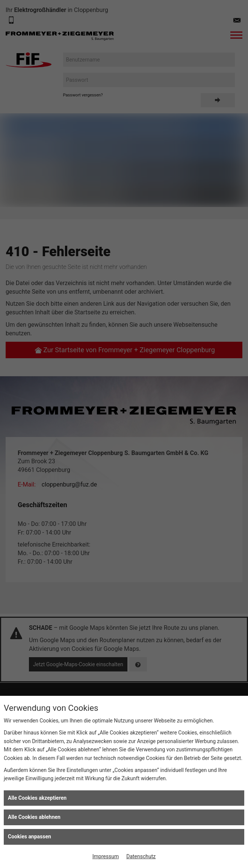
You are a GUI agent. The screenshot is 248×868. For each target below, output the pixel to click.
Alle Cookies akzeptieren (37, 798)
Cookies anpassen (29, 836)
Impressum (106, 856)
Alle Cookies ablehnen (34, 817)
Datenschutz (141, 856)
